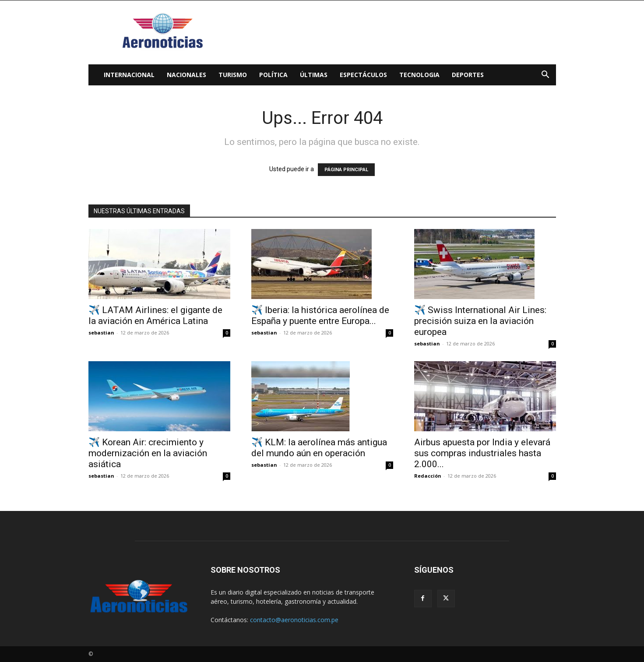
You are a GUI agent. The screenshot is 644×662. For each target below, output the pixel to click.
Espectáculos (363, 75)
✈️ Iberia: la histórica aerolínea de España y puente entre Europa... (320, 315)
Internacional (129, 75)
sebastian (101, 333)
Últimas (314, 75)
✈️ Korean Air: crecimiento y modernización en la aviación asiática (148, 453)
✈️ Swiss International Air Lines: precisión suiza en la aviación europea (480, 321)
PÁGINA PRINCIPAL (346, 170)
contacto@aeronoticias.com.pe (294, 620)
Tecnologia (419, 75)
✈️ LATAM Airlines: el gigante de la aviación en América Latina (155, 315)
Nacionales (187, 75)
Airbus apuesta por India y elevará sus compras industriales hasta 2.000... (482, 453)
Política (273, 75)
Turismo (233, 75)
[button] (545, 76)
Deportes (468, 75)
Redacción (428, 476)
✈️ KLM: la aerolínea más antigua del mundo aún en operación (319, 448)
